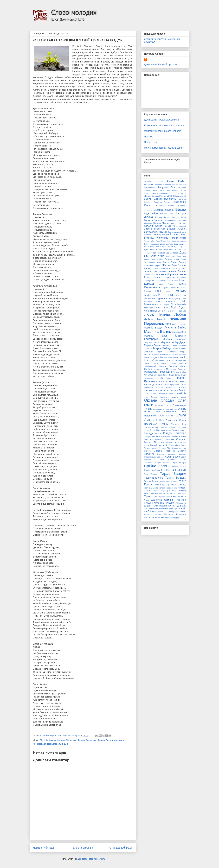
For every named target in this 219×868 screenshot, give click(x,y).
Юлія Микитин (150, 509)
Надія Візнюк (163, 375)
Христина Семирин (163, 500)
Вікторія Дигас (167, 214)
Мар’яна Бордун (154, 328)
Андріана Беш (167, 187)
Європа (158, 265)
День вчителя (167, 244)
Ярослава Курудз (173, 517)
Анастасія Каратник (153, 185)
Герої (158, 241)
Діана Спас (150, 259)
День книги (155, 247)
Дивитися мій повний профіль (161, 64)
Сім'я (169, 448)
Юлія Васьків (160, 506)
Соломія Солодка (166, 454)
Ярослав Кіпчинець (175, 514)
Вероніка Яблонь (164, 210)
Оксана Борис (179, 397)
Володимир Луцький (155, 232)
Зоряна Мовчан (161, 269)
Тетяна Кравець (162, 485)
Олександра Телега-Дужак (165, 409)
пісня (146, 430)
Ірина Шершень (172, 288)
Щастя (148, 506)
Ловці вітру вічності (173, 311)
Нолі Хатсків (150, 397)
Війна (155, 213)
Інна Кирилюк (172, 281)
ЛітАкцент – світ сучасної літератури (164, 125)
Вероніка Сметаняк (163, 202)
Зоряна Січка (175, 269)
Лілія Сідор (178, 308)
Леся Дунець (174, 299)
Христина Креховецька (160, 496)
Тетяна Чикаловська (168, 488)
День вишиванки (152, 244)
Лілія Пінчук (163, 308)
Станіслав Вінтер (178, 467)
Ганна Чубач (150, 241)
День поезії (172, 253)
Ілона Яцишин (160, 281)
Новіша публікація (44, 848)
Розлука (156, 436)
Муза (146, 375)
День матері (150, 250)
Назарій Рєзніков (164, 378)
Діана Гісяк (181, 256)
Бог (177, 193)
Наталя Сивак (162, 390)
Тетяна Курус (179, 485)
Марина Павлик (153, 345)
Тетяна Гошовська (87, 740)
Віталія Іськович (177, 229)
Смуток (147, 451)
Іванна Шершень (164, 277)
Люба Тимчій (157, 314)
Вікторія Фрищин (171, 220)
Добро (160, 259)
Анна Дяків (158, 190)
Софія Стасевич (163, 462)
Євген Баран (170, 262)
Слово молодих (179, 448)
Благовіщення (163, 193)
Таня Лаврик (151, 474)
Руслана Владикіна (164, 439)
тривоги (182, 488)
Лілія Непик (149, 308)
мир (163, 369)
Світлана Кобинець (165, 442)
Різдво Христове (175, 433)
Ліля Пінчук (151, 311)
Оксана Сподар (159, 400)
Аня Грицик (172, 190)
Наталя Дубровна (171, 385)
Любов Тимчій (155, 319)
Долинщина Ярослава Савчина (161, 120)
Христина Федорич (165, 503)
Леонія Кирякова (157, 299)
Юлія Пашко (163, 509)
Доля (176, 259)
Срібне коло (156, 466)
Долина (169, 259)
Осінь (164, 424)
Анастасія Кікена (170, 185)
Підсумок (182, 427)
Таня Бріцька (179, 470)
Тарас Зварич (173, 474)
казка (158, 291)
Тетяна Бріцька (176, 478)
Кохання (166, 295)
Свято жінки (174, 445)
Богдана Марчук (159, 196)
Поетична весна (163, 430)
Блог (173, 193)
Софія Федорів (179, 462)
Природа (148, 433)
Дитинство (170, 256)
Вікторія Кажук (162, 217)
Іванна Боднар (177, 271)
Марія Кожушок (161, 355)
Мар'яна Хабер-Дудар (173, 342)
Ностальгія (164, 397)
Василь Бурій (180, 196)
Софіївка (160, 457)
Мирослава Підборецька (158, 372)
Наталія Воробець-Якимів (173, 382)
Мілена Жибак (180, 372)
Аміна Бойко (177, 181)
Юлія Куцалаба (177, 506)
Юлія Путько (174, 509)
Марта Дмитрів (168, 366)
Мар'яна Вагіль (176, 328)
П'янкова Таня (179, 424)
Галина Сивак (178, 238)
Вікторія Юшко (153, 226)
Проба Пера (151, 142)
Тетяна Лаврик (151, 488)
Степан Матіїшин (152, 470)
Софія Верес (173, 457)
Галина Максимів (156, 238)
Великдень (170, 199)
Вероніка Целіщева (166, 206)
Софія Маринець (168, 460)
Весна (181, 209)
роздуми (148, 436)
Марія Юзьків (168, 363)
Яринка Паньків (152, 514)
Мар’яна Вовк (179, 332)
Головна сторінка (82, 848)
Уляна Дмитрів (179, 491)
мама (168, 324)
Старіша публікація (121, 848)
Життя (166, 265)
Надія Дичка (175, 375)
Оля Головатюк (168, 420)
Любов (180, 314)
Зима (175, 265)
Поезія (152, 430)
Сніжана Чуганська (67, 740)
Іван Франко (160, 271)
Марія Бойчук (162, 348)
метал (157, 369)
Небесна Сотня (166, 394)
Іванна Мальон (151, 275)
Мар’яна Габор (156, 336)
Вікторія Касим (179, 217)
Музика (153, 375)
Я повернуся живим (176, 512)
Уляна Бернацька (162, 491)
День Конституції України (174, 247)
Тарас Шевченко (154, 478)
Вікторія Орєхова (154, 220)
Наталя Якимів (178, 390)
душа (159, 262)
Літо (161, 311)
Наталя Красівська (166, 388)
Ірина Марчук (166, 284)
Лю (185, 311)
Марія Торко (151, 363)
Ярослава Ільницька (58, 744)
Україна (148, 491)
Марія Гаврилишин (167, 352)
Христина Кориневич (176, 494)
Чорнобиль (181, 503)
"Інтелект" (148, 182)
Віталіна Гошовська (154, 229)
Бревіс (170, 196)
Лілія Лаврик (163, 305)
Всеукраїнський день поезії (170, 235)
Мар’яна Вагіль (158, 331)
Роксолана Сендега (169, 436)
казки (169, 291)
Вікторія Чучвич (48, 740)
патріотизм (149, 427)
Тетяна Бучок (151, 481)
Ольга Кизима (166, 416)
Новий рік (180, 393)
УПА (146, 494)
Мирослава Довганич (176, 369)
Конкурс (181, 291)
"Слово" (160, 182)
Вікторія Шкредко (178, 223)
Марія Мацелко (151, 358)
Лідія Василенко (166, 302)
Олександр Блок (163, 406)
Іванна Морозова (168, 274)
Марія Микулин (169, 357)
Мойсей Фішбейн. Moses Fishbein (163, 131)
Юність (161, 512)
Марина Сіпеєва (170, 345)
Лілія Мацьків (178, 304)
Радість (158, 433)
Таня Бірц (165, 470)
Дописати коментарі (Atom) (91, 859)
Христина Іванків (157, 494)
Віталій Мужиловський (175, 226)
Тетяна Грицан (105, 740)
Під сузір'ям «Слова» (166, 427)
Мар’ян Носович (179, 324)
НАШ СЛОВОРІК (151, 394)
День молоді (175, 250)
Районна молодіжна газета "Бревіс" (164, 148)
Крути (177, 295)
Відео (147, 213)
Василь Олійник (153, 199)
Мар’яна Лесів (152, 343)
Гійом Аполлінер (168, 241)
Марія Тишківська (176, 360)
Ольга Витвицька (165, 411)
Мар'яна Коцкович (174, 339)
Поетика (149, 137)
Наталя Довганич (153, 385)
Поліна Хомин (179, 430)
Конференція (151, 295)
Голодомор (181, 241)
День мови (163, 250)
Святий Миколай (159, 445)
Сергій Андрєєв (159, 448)
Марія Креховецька (178, 355)
